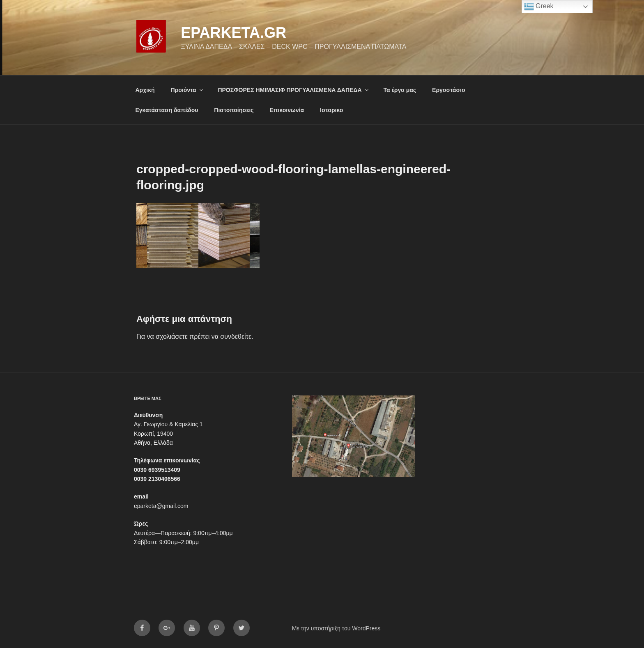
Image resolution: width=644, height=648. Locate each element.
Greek (539, 7)
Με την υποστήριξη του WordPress (336, 628)
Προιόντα (187, 90)
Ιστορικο (331, 110)
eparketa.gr (233, 33)
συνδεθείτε (236, 337)
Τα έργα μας (400, 90)
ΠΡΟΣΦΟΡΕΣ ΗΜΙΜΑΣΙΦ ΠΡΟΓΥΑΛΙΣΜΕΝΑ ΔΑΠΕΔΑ (293, 90)
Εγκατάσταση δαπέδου (167, 110)
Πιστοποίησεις (234, 110)
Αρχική (145, 90)
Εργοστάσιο (448, 90)
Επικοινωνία (287, 110)
